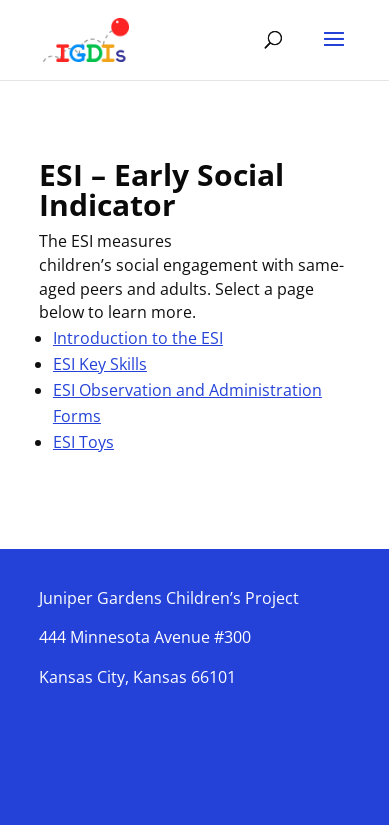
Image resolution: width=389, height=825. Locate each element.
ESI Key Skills (100, 364)
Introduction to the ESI (138, 338)
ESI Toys (83, 442)
